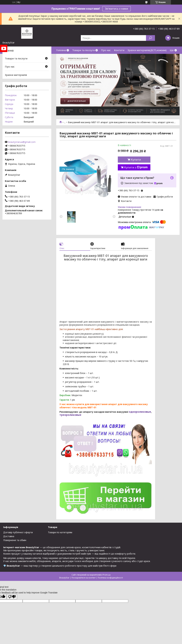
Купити (136, 160)
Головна (61, 50)
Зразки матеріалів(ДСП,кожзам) (147, 50)
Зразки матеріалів (16, 75)
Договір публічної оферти (18, 532)
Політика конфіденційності (110, 578)
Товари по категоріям (60, 532)
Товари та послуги (83, 50)
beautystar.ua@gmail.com (22, 142)
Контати (119, 50)
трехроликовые (70, 415)
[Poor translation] (12, 597)
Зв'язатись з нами (116, 9)
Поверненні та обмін (15, 540)
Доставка (9, 536)
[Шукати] (150, 38)
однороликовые (140, 412)
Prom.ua (107, 575)
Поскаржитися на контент (84, 578)
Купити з (136, 167)
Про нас (106, 50)
